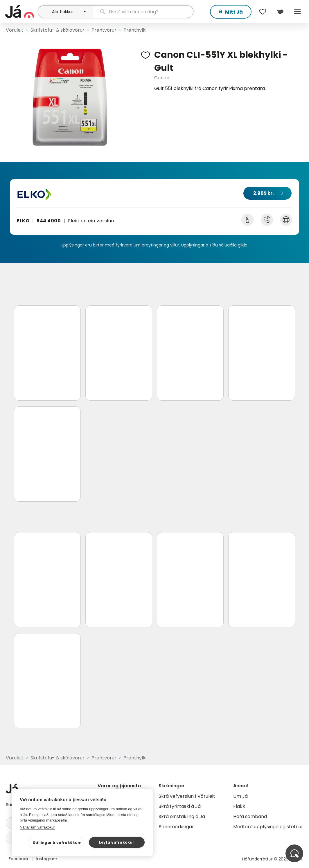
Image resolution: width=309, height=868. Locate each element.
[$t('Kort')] (280, 12)
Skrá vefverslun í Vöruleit (187, 796)
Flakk (239, 806)
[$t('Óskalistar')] (263, 12)
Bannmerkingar (176, 827)
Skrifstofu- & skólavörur (58, 30)
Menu (297, 12)
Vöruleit (15, 30)
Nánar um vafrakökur (37, 827)
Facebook (19, 859)
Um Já (240, 796)
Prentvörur (104, 30)
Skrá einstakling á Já (182, 816)
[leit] (143, 12)
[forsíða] (21, 12)
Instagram (47, 859)
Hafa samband (250, 816)
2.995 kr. (263, 193)
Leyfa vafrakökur (117, 842)
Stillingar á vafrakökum (57, 843)
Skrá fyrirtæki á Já (180, 806)
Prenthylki (135, 30)
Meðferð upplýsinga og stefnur (268, 827)
